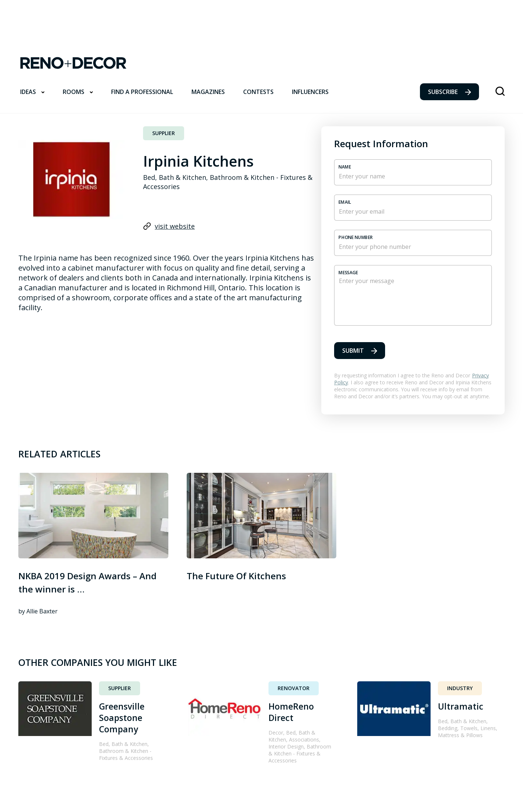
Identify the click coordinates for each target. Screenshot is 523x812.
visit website (169, 226)
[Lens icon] (500, 92)
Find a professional (142, 92)
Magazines (208, 92)
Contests (258, 92)
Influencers (310, 92)
